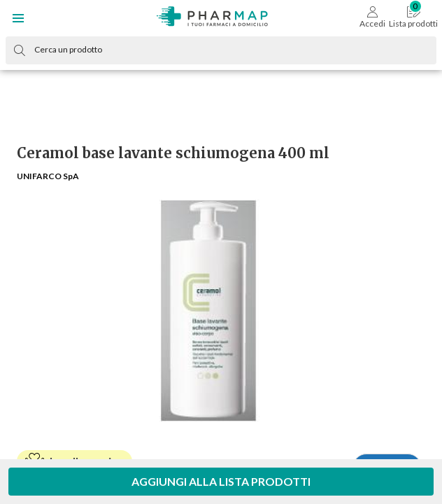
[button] (18, 18)
